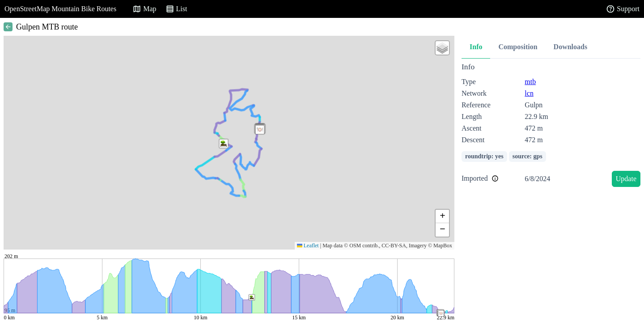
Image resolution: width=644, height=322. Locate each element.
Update (626, 179)
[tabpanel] (551, 126)
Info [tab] (476, 47)
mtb (530, 82)
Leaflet (308, 246)
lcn (529, 93)
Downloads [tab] (571, 47)
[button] (260, 130)
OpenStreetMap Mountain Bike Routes (60, 9)
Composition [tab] (518, 47)
